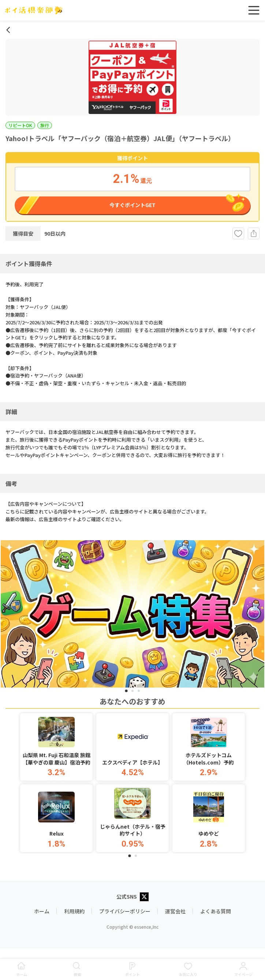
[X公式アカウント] (144, 897)
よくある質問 (216, 911)
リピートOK (20, 125)
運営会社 (175, 911)
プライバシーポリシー (125, 911)
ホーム (42, 911)
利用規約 (74, 911)
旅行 (45, 125)
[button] (56, 747)
